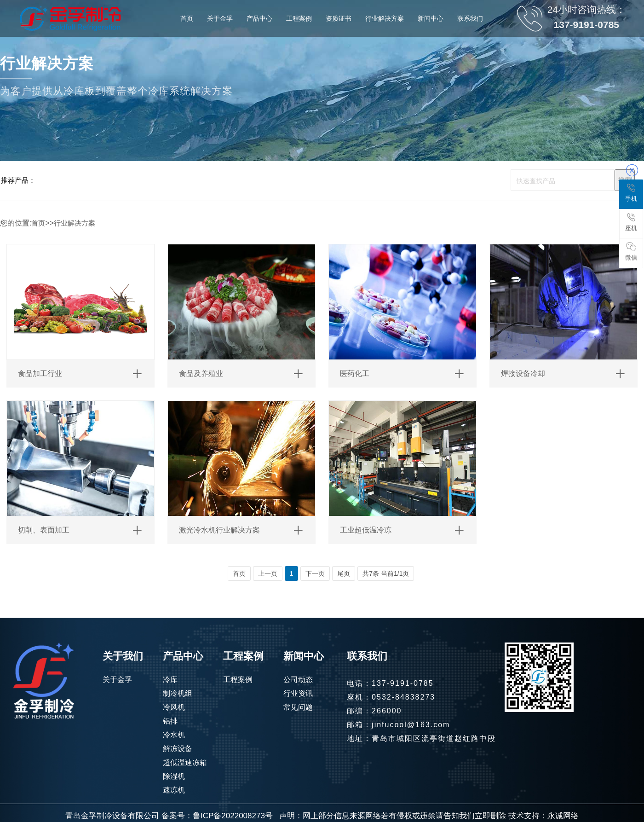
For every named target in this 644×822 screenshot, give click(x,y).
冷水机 (174, 735)
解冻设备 (178, 749)
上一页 (268, 573)
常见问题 (298, 707)
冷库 (170, 680)
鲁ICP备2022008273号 (233, 816)
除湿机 (174, 776)
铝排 (170, 721)
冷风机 (174, 707)
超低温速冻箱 (185, 762)
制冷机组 (178, 693)
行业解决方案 (75, 223)
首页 (38, 223)
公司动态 (298, 680)
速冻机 (174, 790)
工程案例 (238, 680)
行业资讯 (298, 693)
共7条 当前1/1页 (386, 573)
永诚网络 (563, 816)
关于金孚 (117, 680)
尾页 (344, 573)
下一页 (315, 573)
